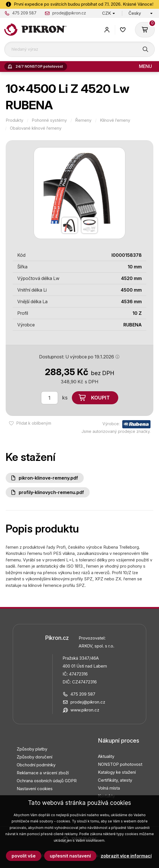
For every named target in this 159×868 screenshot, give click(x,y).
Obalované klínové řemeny (36, 128)
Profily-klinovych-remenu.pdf (51, 492)
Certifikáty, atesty (115, 780)
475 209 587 (24, 13)
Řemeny (83, 120)
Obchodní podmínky (36, 765)
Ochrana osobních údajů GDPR (47, 781)
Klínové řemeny (115, 120)
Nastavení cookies (35, 789)
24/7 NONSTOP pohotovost (39, 66)
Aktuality (106, 756)
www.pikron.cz (85, 710)
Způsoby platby (32, 749)
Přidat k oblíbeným (34, 423)
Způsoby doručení (35, 757)
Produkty (14, 120)
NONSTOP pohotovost (120, 764)
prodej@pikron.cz (69, 13)
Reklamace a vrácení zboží (43, 773)
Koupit (100, 398)
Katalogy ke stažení (117, 772)
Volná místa (109, 788)
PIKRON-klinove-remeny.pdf (48, 478)
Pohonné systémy (49, 120)
